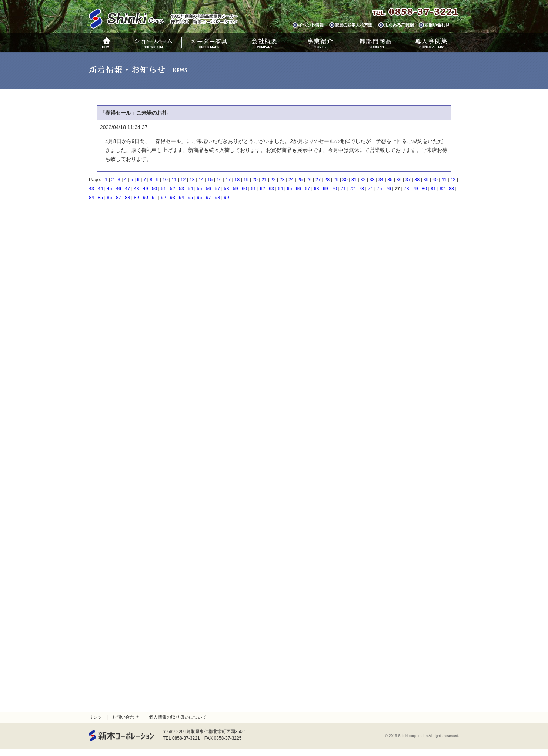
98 (217, 198)
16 (219, 180)
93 (173, 198)
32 (363, 180)
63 (271, 189)
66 (298, 189)
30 (345, 180)
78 (406, 189)
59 (235, 189)
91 (154, 198)
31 (354, 180)
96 (200, 198)
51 (163, 189)
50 (154, 189)
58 (226, 189)
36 (399, 180)
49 (146, 189)
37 (408, 180)
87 (118, 198)
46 (118, 189)
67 (307, 189)
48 (136, 189)
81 (433, 189)
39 (426, 180)
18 (237, 180)
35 (390, 180)
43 (91, 189)
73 (361, 189)
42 (453, 180)
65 (290, 189)
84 (91, 198)
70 (334, 189)
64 (280, 189)
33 (372, 180)
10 (165, 180)
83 (451, 189)
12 (183, 180)
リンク (96, 717)
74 (370, 189)
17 (228, 180)
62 (263, 189)
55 (200, 189)
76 (388, 189)
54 (190, 189)
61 (253, 189)
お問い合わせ (126, 717)
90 (146, 198)
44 (100, 189)
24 (291, 180)
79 (415, 189)
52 (173, 189)
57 (217, 189)
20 (255, 180)
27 (318, 180)
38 (417, 180)
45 (110, 189)
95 (190, 198)
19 (246, 180)
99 (226, 198)
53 (181, 189)
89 (136, 198)
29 (336, 180)
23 (282, 180)
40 (435, 180)
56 (208, 189)
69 (325, 189)
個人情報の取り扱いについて (178, 717)
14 (201, 180)
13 (192, 180)
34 (381, 180)
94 (181, 198)
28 (327, 180)
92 (163, 198)
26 (309, 180)
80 (424, 189)
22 (273, 180)
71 (343, 189)
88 (127, 198)
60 (244, 189)
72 (352, 189)
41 (444, 180)
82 (442, 189)
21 (264, 180)
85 (100, 198)
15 (210, 180)
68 (316, 189)
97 (208, 198)
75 (380, 189)
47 (127, 189)
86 (110, 198)
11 (174, 180)
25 (300, 180)
